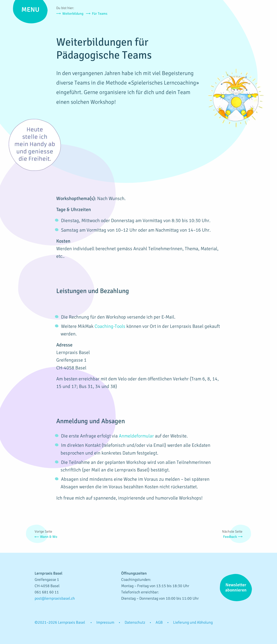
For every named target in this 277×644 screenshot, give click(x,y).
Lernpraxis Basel (247, 21)
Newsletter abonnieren (236, 587)
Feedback (230, 537)
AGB (159, 622)
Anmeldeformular (136, 436)
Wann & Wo (49, 537)
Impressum (105, 622)
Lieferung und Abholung (193, 622)
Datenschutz (135, 622)
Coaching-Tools (110, 326)
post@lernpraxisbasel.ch (55, 598)
